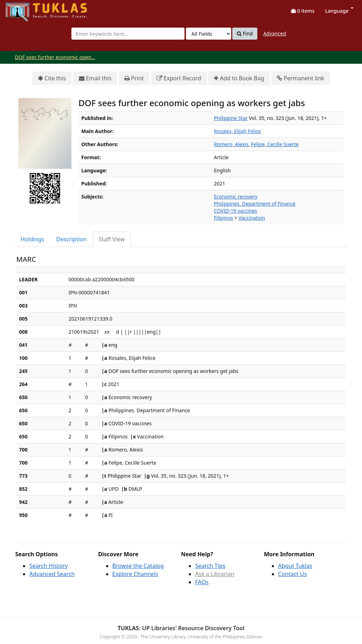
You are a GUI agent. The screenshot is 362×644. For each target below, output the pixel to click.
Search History (49, 566)
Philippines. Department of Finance (255, 204)
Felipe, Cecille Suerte (275, 144)
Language (339, 11)
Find (245, 34)
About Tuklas (295, 566)
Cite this (52, 78)
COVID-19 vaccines (235, 211)
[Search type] (209, 34)
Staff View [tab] (112, 239)
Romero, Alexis (231, 144)
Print (134, 78)
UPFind (23, 9)
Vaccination (252, 218)
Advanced (275, 33)
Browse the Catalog (138, 566)
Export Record (179, 78)
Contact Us (293, 574)
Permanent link (300, 78)
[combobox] (128, 34)
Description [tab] (71, 239)
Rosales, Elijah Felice (237, 131)
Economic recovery (236, 197)
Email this (95, 78)
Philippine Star (231, 118)
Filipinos (223, 218)
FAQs (202, 582)
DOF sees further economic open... (55, 57)
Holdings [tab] (32, 239)
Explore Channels (135, 574)
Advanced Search (52, 574)
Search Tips (210, 566)
